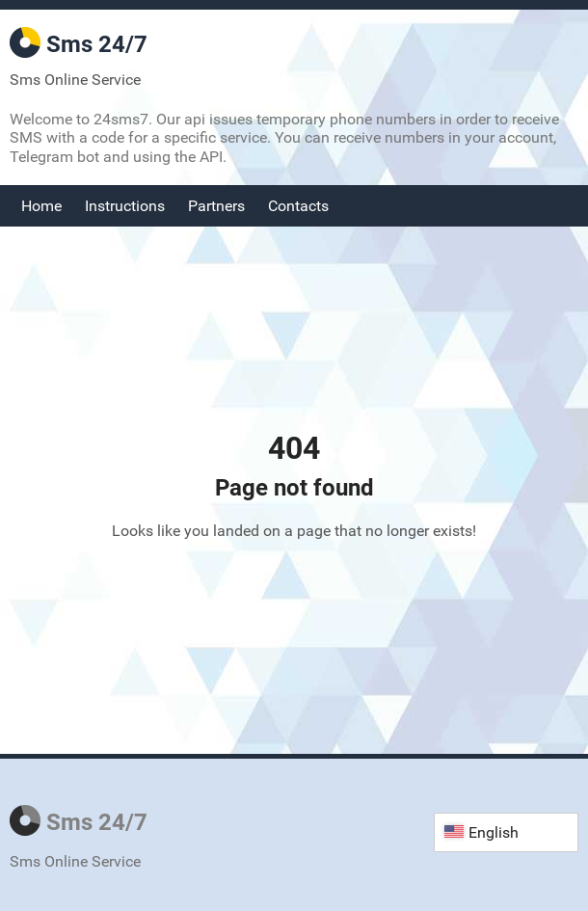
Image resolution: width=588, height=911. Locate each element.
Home (41, 206)
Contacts (298, 206)
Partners (216, 206)
